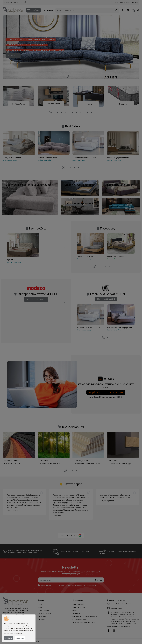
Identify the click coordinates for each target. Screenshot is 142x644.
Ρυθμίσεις (20, 638)
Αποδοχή (9, 638)
